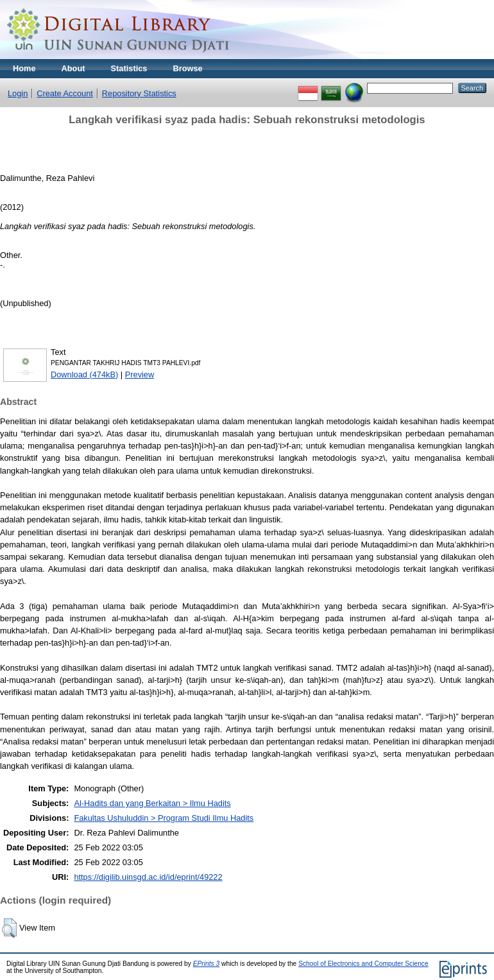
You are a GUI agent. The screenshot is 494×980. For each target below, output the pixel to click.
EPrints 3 (207, 964)
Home (24, 68)
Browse (187, 68)
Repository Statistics (139, 93)
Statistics (129, 68)
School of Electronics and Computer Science (363, 964)
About (73, 68)
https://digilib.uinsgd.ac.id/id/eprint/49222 (148, 877)
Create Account (65, 93)
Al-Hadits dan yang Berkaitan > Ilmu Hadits (152, 803)
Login (18, 93)
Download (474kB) (84, 374)
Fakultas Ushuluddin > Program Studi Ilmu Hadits (164, 818)
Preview (140, 374)
